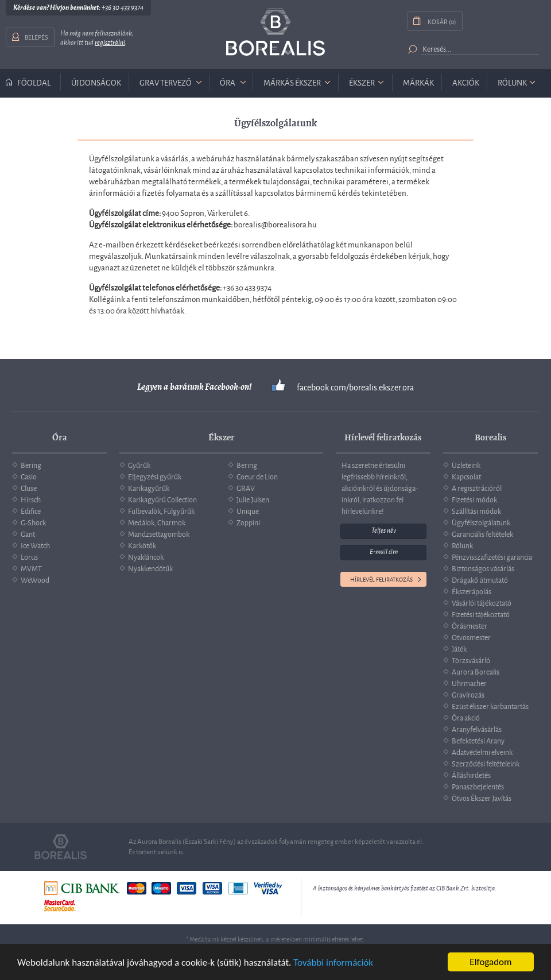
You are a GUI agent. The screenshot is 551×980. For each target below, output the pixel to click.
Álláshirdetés (471, 774)
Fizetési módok (474, 499)
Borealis (275, 32)
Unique (248, 510)
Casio (29, 476)
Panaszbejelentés (478, 786)
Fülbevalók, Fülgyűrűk (161, 510)
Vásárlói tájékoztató (482, 602)
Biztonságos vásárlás (483, 568)
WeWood (35, 579)
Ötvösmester (471, 637)
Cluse (29, 487)
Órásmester (469, 625)
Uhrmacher (469, 683)
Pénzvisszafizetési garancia (492, 556)
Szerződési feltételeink (486, 763)
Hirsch (31, 499)
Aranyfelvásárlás (477, 729)
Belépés (36, 36)
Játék (459, 648)
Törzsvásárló (471, 660)
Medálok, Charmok (157, 522)
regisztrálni (110, 42)
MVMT (31, 568)
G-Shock (33, 522)
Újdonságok (96, 82)
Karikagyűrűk (149, 487)
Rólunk (512, 82)
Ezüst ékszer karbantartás (490, 706)
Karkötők (142, 545)
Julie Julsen (253, 499)
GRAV (246, 487)
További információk (333, 962)
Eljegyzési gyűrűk (155, 476)
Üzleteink (466, 464)
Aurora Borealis (476, 671)
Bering (31, 464)
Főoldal (34, 82)
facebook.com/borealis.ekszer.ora (355, 387)
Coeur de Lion (257, 476)
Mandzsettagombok (159, 533)
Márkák (418, 82)
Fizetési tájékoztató (481, 614)
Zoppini (248, 522)
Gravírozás (468, 694)
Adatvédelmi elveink (482, 752)
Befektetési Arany (478, 740)
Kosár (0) (442, 21)
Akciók (466, 82)
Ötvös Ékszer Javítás (482, 797)
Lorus (29, 556)
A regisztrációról (477, 487)
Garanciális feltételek (482, 533)
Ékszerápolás (472, 591)
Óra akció (466, 717)
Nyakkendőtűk (150, 568)
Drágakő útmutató (480, 579)
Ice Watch (35, 545)
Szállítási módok (476, 510)
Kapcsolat (466, 476)
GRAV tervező (166, 82)
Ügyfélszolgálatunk (481, 522)
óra (228, 82)
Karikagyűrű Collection (162, 499)
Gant (28, 533)
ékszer (362, 82)
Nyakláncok (146, 556)
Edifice (31, 510)
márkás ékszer (292, 82)
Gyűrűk (139, 464)
